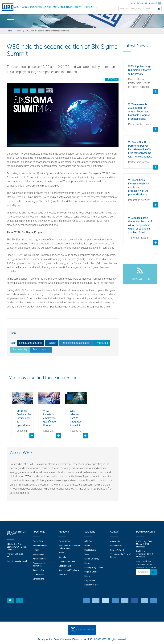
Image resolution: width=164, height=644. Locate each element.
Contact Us (115, 541)
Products (36, 7)
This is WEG (38, 541)
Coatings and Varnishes (69, 570)
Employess (102, 343)
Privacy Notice (45, 639)
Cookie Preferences (85, 630)
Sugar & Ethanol (91, 572)
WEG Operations (40, 559)
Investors (66, 7)
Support (90, 7)
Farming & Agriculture (94, 567)
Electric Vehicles (91, 585)
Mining (87, 576)
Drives (61, 553)
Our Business (38, 575)
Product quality (41, 349)
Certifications (38, 579)
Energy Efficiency (92, 559)
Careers (140, 3)
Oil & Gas (88, 541)
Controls (62, 557)
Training (52, 343)
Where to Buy (116, 546)
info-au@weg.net (20, 561)
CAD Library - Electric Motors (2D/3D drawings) (145, 544)
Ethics (78, 7)
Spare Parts (63, 575)
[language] (160, 3)
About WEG (20, 7)
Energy (87, 563)
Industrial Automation (68, 562)
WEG (7, 7)
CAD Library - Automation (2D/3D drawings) (144, 554)
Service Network (117, 550)
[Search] (159, 9)
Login (152, 3)
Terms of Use (80, 639)
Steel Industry (90, 550)
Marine (87, 546)
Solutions (51, 7)
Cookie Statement (63, 639)
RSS (90, 639)
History (36, 550)
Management (38, 554)
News (132, 3)
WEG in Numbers (40, 546)
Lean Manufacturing (30, 343)
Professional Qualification (76, 343)
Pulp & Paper (90, 580)
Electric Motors (65, 541)
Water (87, 554)
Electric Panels (65, 566)
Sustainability (20, 349)
